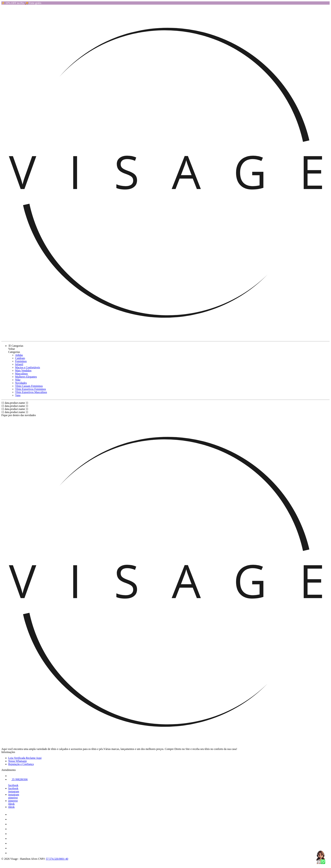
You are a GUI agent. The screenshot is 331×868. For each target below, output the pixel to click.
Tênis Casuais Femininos (29, 386)
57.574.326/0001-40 (57, 859)
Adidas (19, 355)
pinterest (13, 798)
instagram (14, 791)
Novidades (21, 383)
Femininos (21, 361)
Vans (18, 395)
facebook (13, 785)
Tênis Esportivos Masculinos (31, 392)
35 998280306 (18, 779)
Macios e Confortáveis (28, 367)
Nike (18, 380)
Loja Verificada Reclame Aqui (25, 758)
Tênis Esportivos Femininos (31, 389)
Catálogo (20, 358)
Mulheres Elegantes (26, 377)
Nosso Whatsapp (18, 761)
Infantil (19, 364)
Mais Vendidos (23, 370)
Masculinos (21, 374)
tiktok (11, 804)
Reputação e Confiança (21, 764)
